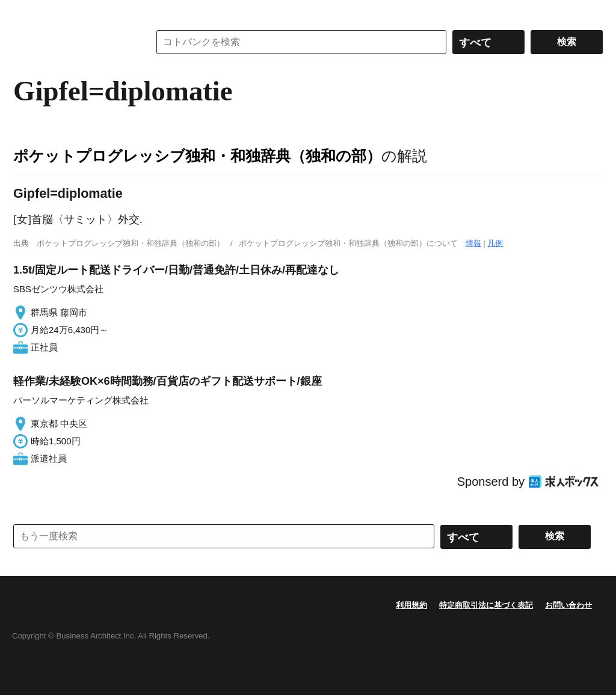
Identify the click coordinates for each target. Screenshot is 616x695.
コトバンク (73, 42)
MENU (25, 12)
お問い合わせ (568, 605)
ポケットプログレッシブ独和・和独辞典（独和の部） (197, 156)
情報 (473, 243)
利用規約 (411, 605)
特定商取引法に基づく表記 (486, 605)
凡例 (495, 243)
